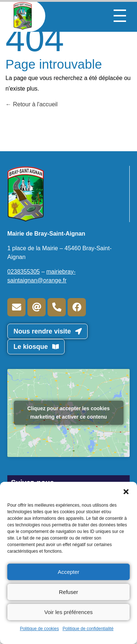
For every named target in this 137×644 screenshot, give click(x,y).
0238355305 (24, 272)
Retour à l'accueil (32, 104)
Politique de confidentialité (88, 629)
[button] (126, 491)
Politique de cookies (39, 629)
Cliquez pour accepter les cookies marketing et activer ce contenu (69, 413)
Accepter (68, 572)
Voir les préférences (68, 612)
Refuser (68, 592)
